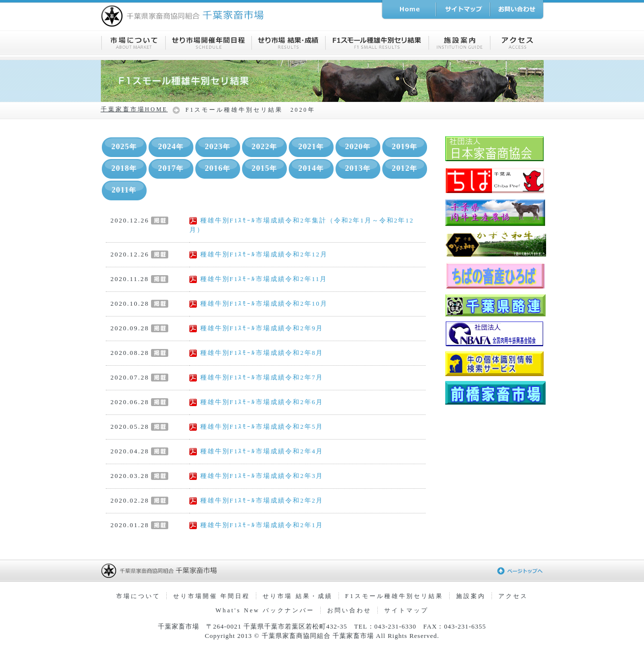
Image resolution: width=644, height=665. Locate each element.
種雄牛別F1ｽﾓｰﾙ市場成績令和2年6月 (257, 402)
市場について (138, 596)
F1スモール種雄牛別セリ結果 (394, 596)
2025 (124, 147)
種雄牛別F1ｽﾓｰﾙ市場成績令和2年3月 (257, 476)
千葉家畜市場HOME (134, 110)
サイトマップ (406, 610)
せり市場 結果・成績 (297, 596)
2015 (264, 168)
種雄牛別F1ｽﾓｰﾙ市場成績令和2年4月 (257, 451)
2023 (217, 147)
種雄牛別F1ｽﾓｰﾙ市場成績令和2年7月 (257, 377)
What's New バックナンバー (265, 610)
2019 (404, 147)
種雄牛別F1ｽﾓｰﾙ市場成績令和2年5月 (257, 427)
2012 (404, 168)
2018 (124, 168)
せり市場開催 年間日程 (212, 596)
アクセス (513, 596)
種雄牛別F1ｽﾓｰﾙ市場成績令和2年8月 (257, 353)
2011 (124, 190)
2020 (358, 147)
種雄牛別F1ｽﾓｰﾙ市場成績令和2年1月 (257, 525)
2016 (217, 168)
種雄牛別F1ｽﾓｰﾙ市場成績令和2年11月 (259, 279)
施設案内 (471, 596)
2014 (311, 168)
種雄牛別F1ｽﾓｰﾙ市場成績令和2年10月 (259, 303)
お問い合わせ (349, 610)
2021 (311, 147)
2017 (171, 168)
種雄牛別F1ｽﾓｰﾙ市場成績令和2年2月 (257, 500)
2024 (171, 147)
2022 (264, 147)
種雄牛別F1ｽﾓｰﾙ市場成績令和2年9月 (257, 328)
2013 (358, 168)
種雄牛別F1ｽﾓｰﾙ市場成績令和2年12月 (259, 254)
